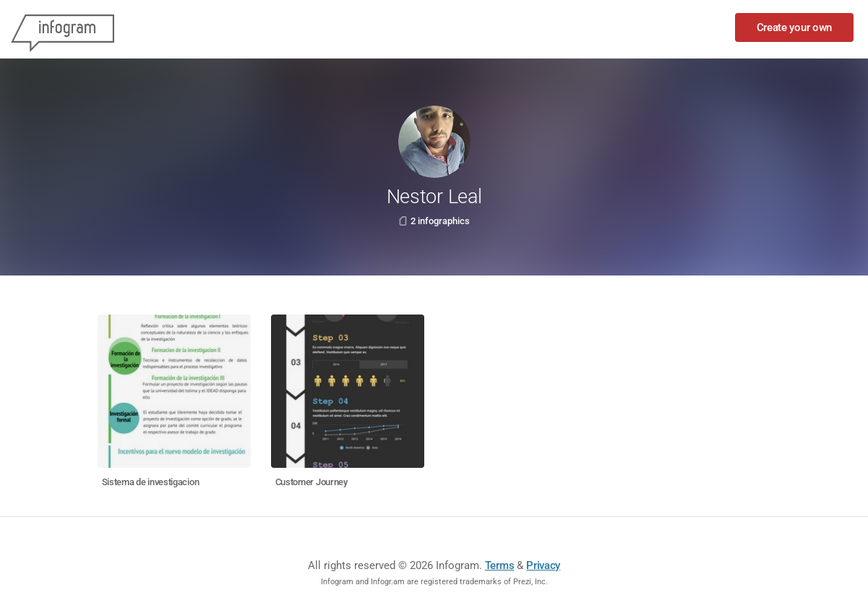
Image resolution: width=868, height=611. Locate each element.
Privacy (543, 565)
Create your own (795, 27)
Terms (500, 565)
